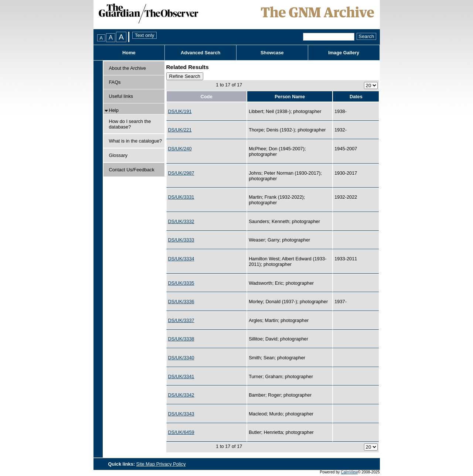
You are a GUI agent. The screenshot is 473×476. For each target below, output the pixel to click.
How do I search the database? (130, 124)
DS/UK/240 (180, 149)
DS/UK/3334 (181, 259)
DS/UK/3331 (181, 197)
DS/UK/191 (180, 111)
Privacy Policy (171, 464)
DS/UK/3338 (181, 339)
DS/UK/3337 (181, 320)
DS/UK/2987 (181, 173)
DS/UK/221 (180, 130)
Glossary (118, 155)
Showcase (272, 53)
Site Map (146, 464)
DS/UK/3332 (181, 221)
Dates (356, 97)
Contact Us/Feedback (132, 170)
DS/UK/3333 (181, 240)
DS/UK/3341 (181, 376)
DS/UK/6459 (181, 432)
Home (129, 53)
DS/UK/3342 (181, 395)
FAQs (115, 82)
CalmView (349, 472)
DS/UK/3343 (181, 414)
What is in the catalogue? (136, 141)
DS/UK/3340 (181, 358)
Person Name (290, 97)
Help (114, 110)
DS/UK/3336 (181, 302)
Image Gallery (344, 53)
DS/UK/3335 (181, 283)
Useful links (121, 96)
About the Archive (127, 68)
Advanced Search (200, 53)
